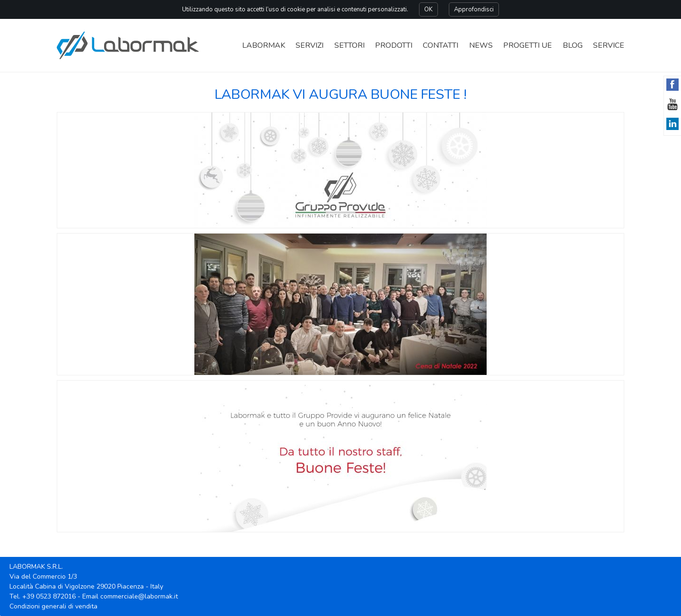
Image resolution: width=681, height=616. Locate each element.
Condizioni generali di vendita (53, 606)
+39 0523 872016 (49, 596)
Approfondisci (474, 9)
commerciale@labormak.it (139, 596)
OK (428, 9)
